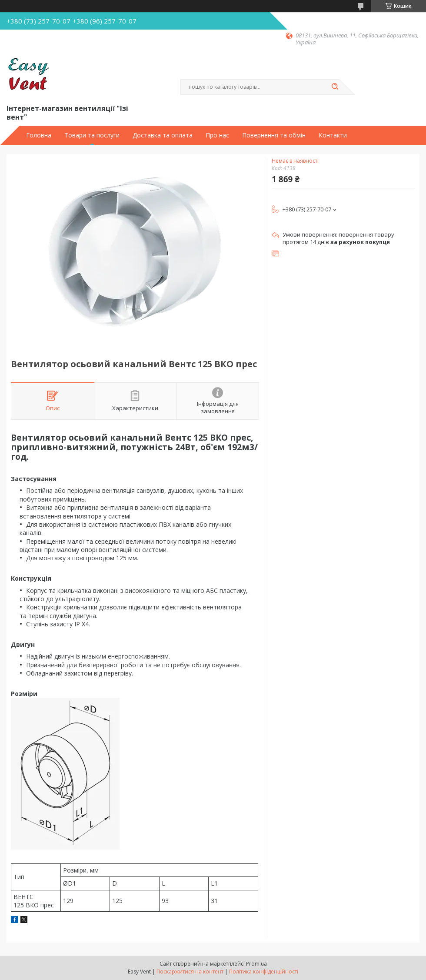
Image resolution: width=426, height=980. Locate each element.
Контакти (333, 135)
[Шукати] (335, 87)
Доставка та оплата (163, 135)
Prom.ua (256, 964)
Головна (39, 135)
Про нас (217, 135)
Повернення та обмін (274, 135)
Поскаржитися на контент (190, 972)
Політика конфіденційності (264, 972)
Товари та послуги (92, 135)
